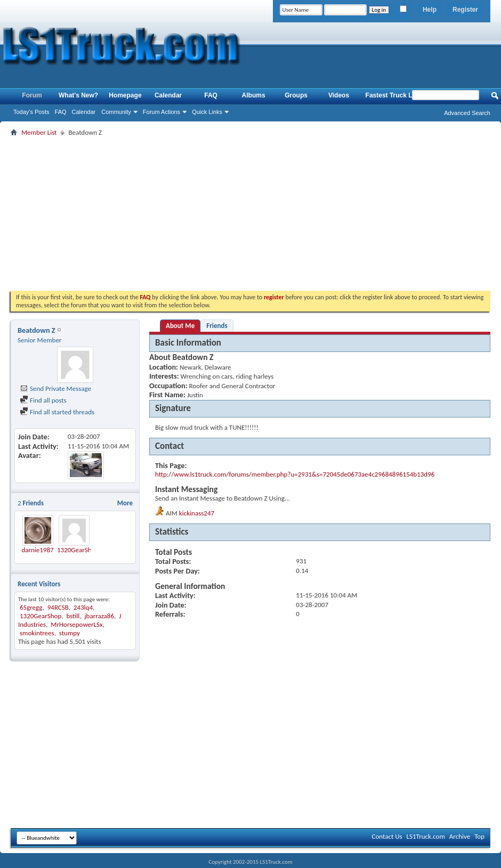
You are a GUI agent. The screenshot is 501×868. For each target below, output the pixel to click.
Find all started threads (57, 412)
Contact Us (387, 836)
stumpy (70, 633)
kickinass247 (197, 513)
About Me (180, 326)
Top (479, 836)
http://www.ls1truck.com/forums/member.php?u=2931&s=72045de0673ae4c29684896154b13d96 (295, 474)
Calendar (84, 112)
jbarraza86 (99, 616)
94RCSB (58, 607)
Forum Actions (161, 112)
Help (430, 10)
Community (116, 112)
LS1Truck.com (426, 836)
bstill (73, 616)
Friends (217, 326)
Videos (339, 95)
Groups (296, 95)
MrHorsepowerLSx (76, 624)
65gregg (31, 607)
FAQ (61, 112)
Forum (32, 95)
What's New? (78, 95)
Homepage (125, 95)
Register (465, 10)
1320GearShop (78, 550)
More (125, 503)
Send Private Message (55, 388)
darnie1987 (37, 550)
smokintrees (37, 633)
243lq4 (83, 607)
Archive (460, 836)
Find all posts (43, 400)
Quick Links (207, 112)
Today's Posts (31, 112)
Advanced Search (467, 113)
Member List (39, 132)
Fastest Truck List (393, 95)
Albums (254, 95)
